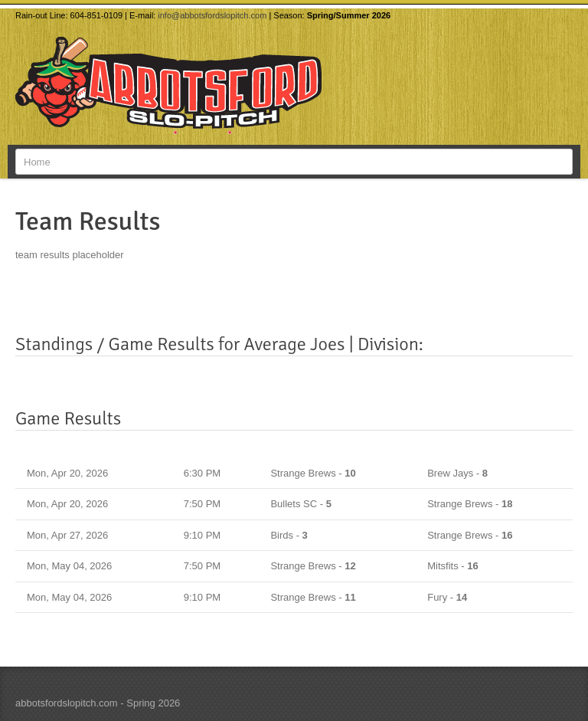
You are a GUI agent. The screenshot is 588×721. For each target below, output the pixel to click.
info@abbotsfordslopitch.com (212, 15)
